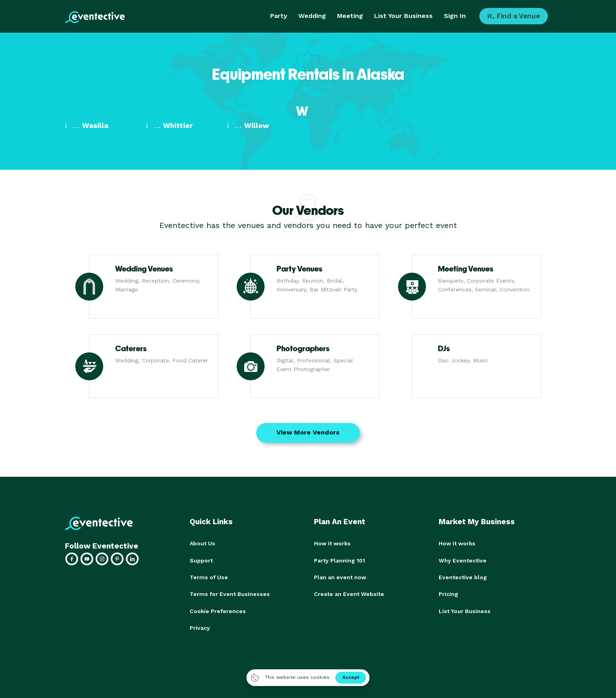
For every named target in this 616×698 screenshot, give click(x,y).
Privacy (200, 627)
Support (201, 560)
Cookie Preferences (218, 610)
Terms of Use (209, 577)
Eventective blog (463, 577)
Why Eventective (463, 560)
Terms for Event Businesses (230, 594)
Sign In (455, 16)
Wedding (312, 16)
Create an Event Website (349, 594)
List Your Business (403, 16)
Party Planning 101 (339, 560)
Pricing (448, 594)
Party (279, 16)
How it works (332, 543)
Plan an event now (340, 577)
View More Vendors (308, 432)
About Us (202, 543)
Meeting (350, 16)
